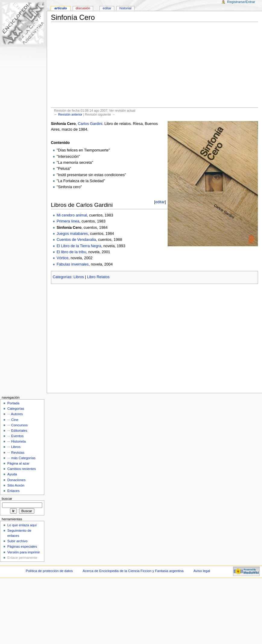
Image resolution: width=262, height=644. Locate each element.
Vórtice (63, 258)
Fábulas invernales (73, 264)
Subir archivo (17, 541)
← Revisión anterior (68, 114)
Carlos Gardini (90, 124)
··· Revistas (16, 453)
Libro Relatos (98, 277)
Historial (125, 8)
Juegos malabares (72, 234)
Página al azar (18, 463)
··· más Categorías (21, 458)
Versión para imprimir (24, 552)
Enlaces (13, 491)
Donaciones (16, 480)
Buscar (7, 499)
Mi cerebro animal (72, 215)
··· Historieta (16, 441)
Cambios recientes (22, 469)
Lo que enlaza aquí (22, 525)
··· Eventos (15, 436)
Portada (13, 403)
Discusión (83, 8)
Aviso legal (202, 571)
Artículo (60, 8)
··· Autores (15, 414)
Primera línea (68, 221)
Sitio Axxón (16, 485)
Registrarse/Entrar (241, 2)
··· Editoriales (17, 431)
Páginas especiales (22, 546)
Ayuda (12, 474)
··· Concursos (17, 425)
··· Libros (14, 447)
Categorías (62, 277)
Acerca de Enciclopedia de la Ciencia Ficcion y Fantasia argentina (133, 571)
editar (160, 202)
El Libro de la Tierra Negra (79, 246)
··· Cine (13, 420)
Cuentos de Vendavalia (76, 240)
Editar (107, 8)
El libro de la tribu (71, 252)
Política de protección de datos (49, 571)
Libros (79, 277)
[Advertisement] (155, 65)
